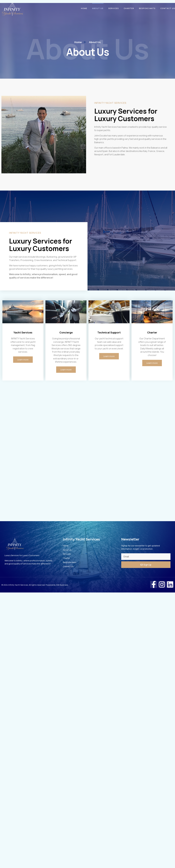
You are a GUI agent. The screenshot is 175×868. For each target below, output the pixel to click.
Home (84, 8)
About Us (98, 8)
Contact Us (168, 8)
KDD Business (62, 585)
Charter (129, 8)
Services (114, 8)
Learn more (23, 360)
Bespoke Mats (147, 8)
